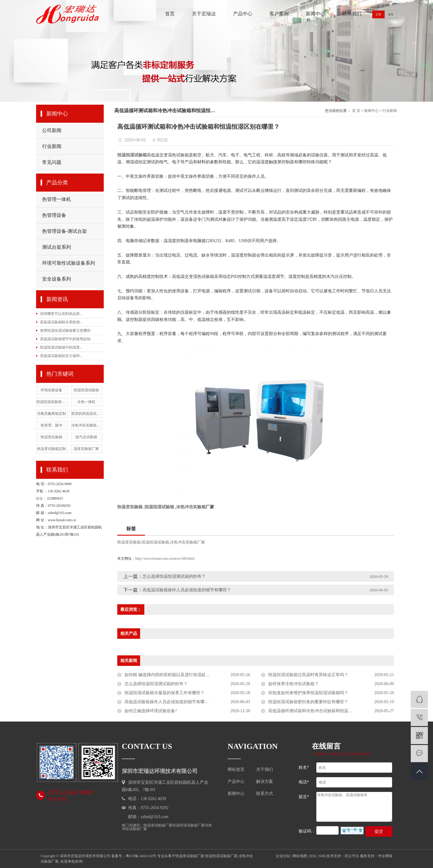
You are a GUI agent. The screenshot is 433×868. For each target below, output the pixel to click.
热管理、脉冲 (51, 425)
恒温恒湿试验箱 (86, 390)
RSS (313, 856)
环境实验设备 (51, 390)
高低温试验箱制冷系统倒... (61, 322)
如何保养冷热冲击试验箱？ (293, 684)
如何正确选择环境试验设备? (151, 711)
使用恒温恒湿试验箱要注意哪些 (65, 331)
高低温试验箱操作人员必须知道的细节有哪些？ (187, 590)
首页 (170, 14)
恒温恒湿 (126, 155)
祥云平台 (352, 856)
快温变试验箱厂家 (158, 825)
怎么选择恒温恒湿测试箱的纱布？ (174, 576)
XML (322, 856)
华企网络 (385, 856)
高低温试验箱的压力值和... (61, 356)
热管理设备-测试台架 (64, 231)
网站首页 (236, 770)
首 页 (356, 111)
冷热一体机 (86, 402)
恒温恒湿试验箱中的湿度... (61, 347)
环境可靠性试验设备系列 (69, 263)
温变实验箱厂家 (86, 449)
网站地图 (300, 856)
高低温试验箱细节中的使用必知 (65, 339)
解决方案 (265, 782)
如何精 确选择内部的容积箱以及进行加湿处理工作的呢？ (178, 675)
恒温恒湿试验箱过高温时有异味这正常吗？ (308, 675)
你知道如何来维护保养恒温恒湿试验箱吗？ (308, 693)
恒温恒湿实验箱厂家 (51, 402)
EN (391, 14)
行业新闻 (52, 146)
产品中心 (243, 14)
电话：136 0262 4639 (147, 799)
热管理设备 (54, 215)
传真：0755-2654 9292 (148, 808)
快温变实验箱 (51, 437)
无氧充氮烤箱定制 (51, 414)
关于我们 (265, 770)
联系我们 (352, 14)
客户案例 (279, 14)
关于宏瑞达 (204, 14)
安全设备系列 (57, 279)
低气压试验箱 (86, 437)
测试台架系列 (57, 247)
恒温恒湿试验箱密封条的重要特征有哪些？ (308, 702)
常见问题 (52, 162)
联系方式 (265, 794)
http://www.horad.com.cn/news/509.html (165, 559)
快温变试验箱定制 (51, 449)
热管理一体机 (57, 199)
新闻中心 (315, 14)
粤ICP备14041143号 (141, 856)
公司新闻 (52, 130)
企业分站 (283, 856)
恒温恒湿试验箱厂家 (189, 825)
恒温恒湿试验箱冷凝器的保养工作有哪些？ (164, 693)
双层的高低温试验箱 (86, 414)
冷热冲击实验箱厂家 (86, 425)
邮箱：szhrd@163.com (148, 817)
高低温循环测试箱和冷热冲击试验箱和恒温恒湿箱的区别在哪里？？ (331, 711)
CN (378, 14)
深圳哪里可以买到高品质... (61, 314)
